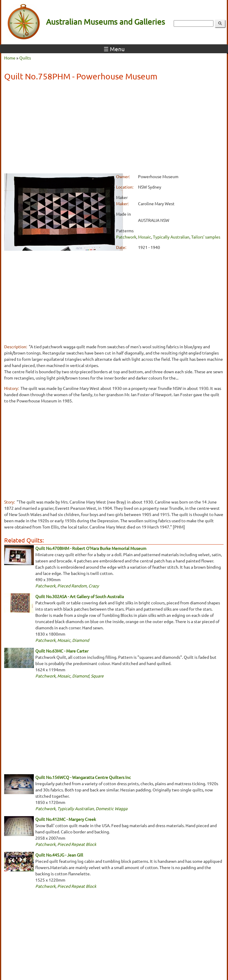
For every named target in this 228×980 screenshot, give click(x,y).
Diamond (81, 640)
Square (97, 676)
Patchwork (126, 237)
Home (10, 58)
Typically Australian (171, 237)
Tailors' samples (206, 237)
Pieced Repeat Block (77, 844)
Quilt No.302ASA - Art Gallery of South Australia (80, 596)
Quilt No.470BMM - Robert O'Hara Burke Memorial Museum (91, 548)
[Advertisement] (114, 128)
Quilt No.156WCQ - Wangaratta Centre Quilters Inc (83, 777)
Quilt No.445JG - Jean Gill (59, 855)
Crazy (94, 586)
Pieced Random (72, 586)
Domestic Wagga (111, 808)
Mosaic (145, 237)
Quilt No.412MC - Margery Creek (66, 819)
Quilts (25, 58)
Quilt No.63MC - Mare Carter (62, 651)
